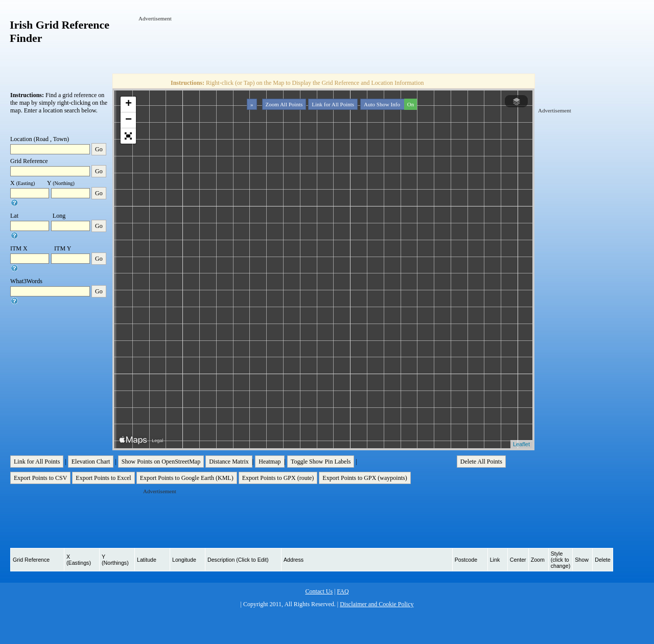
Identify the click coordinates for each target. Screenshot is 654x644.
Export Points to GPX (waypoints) (365, 478)
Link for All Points (333, 104)
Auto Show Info (389, 104)
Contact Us (319, 591)
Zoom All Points (284, 104)
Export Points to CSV (40, 478)
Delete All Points (481, 462)
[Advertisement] (324, 45)
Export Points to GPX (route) (278, 478)
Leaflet (521, 444)
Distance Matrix (229, 462)
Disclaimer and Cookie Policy (377, 604)
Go (99, 149)
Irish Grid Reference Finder (60, 31)
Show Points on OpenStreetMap (161, 462)
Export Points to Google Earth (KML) (187, 478)
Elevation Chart (91, 462)
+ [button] (129, 104)
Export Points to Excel (103, 478)
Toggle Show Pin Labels (321, 462)
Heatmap (270, 462)
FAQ (343, 591)
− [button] (129, 120)
